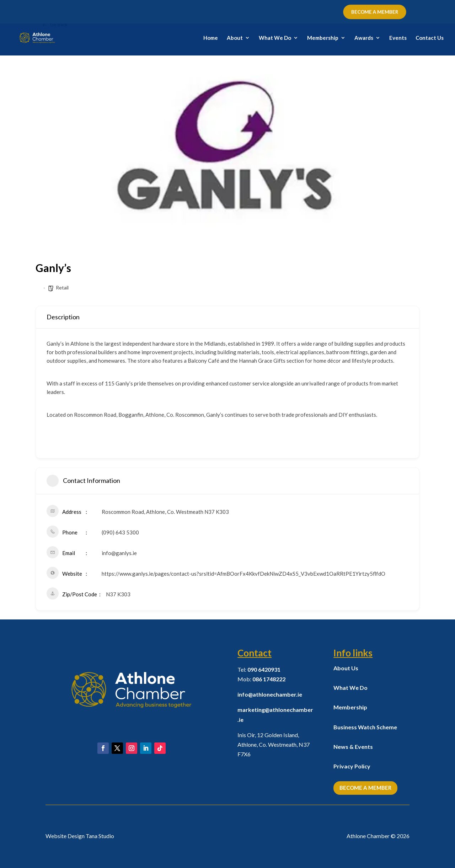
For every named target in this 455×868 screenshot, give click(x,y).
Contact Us (430, 38)
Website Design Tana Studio (80, 836)
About (235, 38)
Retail (62, 287)
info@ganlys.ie (119, 553)
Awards (364, 38)
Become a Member (365, 788)
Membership (323, 38)
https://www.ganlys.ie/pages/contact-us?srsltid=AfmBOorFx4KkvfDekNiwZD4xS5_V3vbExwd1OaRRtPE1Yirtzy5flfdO (243, 574)
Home (211, 38)
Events (398, 38)
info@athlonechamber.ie (270, 694)
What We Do (275, 38)
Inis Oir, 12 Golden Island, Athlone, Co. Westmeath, (274, 744)
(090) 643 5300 (120, 532)
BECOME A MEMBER (375, 12)
